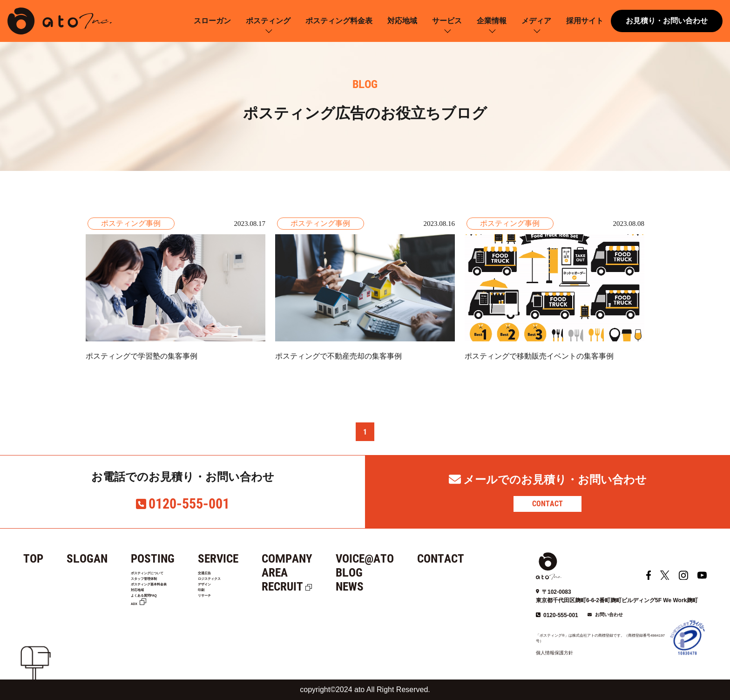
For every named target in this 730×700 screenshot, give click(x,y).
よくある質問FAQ (157, 623)
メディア (536, 21)
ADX (138, 635)
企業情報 (492, 21)
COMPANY (320, 559)
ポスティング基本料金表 (167, 600)
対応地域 (402, 21)
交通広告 (239, 576)
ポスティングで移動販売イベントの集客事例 (539, 356)
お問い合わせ (609, 615)
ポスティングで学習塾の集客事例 (142, 356)
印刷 (232, 612)
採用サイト (585, 21)
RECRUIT (315, 587)
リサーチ (239, 623)
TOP (33, 559)
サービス (447, 21)
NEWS (383, 587)
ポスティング (268, 21)
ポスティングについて (163, 576)
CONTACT (547, 504)
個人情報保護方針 (554, 653)
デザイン (239, 600)
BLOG (382, 573)
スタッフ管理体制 (157, 588)
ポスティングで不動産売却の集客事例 (338, 356)
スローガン (212, 21)
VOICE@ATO (398, 559)
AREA (308, 573)
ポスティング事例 (131, 223)
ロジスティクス (249, 588)
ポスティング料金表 (339, 21)
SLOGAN (87, 559)
